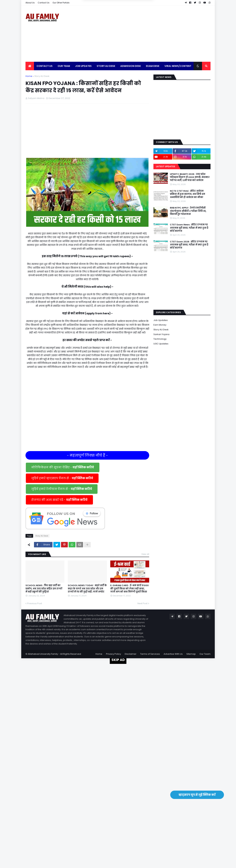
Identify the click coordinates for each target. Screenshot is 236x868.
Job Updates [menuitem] (83, 66)
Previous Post (35, 603)
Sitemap (191, 654)
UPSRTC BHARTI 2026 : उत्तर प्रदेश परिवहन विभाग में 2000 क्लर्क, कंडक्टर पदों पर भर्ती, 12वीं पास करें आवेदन (190, 177)
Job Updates (161, 320)
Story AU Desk (42, 76)
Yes (134, 18)
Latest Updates (166, 166)
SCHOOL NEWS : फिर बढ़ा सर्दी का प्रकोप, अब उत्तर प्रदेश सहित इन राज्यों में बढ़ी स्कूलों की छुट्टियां (44, 589)
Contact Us (44, 3)
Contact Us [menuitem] (45, 66)
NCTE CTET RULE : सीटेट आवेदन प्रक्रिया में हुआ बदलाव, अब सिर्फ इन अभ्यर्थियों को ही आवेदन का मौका (187, 194)
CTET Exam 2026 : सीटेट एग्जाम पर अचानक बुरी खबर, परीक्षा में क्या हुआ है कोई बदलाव (189, 245)
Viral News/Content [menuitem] (178, 66)
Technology (160, 339)
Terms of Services (150, 654)
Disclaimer (131, 654)
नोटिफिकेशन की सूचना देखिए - (63, 467)
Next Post (142, 603)
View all (145, 554)
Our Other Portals (61, 3)
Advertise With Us (173, 654)
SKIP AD (118, 660)
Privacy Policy (113, 654)
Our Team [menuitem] (64, 66)
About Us (30, 3)
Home (29, 76)
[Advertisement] (149, 34)
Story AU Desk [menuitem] (106, 66)
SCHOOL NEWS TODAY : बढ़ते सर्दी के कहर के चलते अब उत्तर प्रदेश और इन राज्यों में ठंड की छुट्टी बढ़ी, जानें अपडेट (87, 589)
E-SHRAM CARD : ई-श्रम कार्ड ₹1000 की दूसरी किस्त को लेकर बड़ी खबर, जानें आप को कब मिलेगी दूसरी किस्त (129, 589)
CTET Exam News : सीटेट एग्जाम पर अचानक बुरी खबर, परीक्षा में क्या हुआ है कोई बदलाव (189, 228)
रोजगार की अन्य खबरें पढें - (59, 500)
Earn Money (160, 325)
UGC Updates (161, 344)
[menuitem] (30, 66)
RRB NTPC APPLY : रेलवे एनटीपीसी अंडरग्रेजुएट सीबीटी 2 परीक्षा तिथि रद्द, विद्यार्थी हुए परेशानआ (188, 211)
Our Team (205, 654)
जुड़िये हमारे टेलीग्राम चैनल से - (62, 489)
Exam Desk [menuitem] (153, 66)
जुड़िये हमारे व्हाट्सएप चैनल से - (62, 478)
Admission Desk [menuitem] (131, 66)
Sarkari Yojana (161, 334)
